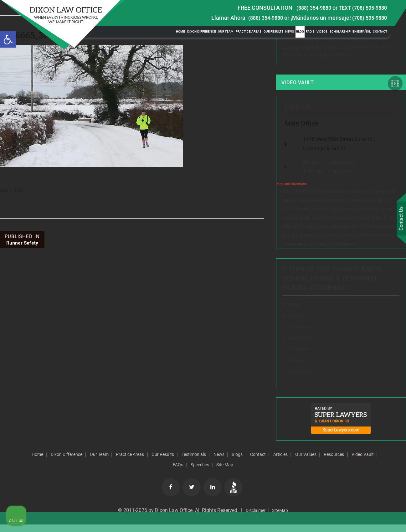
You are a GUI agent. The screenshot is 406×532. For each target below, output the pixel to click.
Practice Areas (249, 31)
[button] (8, 39)
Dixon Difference (202, 31)
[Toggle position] (372, 332)
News (290, 31)
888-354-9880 (340, 180)
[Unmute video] (295, 332)
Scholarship (340, 31)
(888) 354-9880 (308, 8)
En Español (362, 31)
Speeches (252, 472)
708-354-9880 (340, 170)
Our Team (226, 31)
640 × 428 (11, 191)
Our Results (273, 31)
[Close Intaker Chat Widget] (385, 332)
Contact (380, 31)
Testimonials (243, 462)
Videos (322, 31)
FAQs (295, 313)
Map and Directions (292, 193)
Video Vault (303, 85)
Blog (300, 31)
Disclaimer (254, 518)
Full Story (341, 56)
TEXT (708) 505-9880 (361, 8)
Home (180, 31)
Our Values (125, 472)
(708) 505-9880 (368, 18)
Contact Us (399, 220)
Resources (160, 472)
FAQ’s (310, 31)
